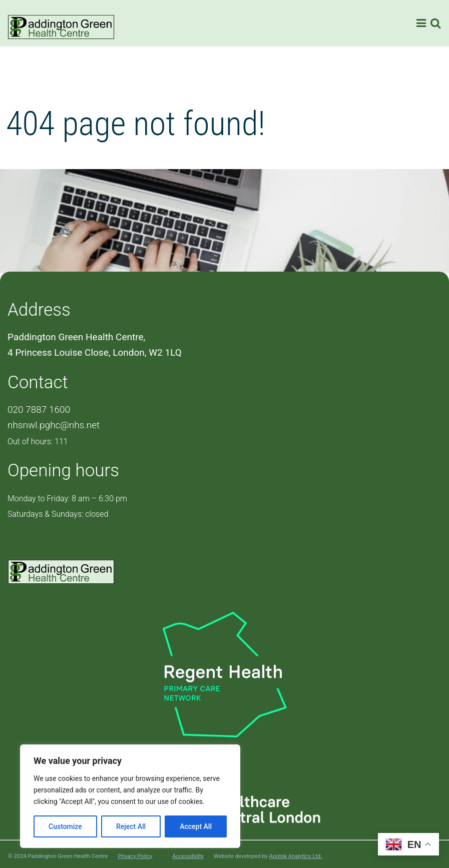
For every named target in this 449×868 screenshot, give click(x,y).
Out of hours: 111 (38, 442)
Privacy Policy (135, 856)
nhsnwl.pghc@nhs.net (54, 425)
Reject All (131, 826)
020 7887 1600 (39, 409)
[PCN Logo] (225, 673)
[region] (130, 796)
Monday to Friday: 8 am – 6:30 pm (67, 499)
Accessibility (188, 856)
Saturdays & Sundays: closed (58, 514)
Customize (65, 826)
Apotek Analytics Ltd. (296, 856)
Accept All (196, 826)
